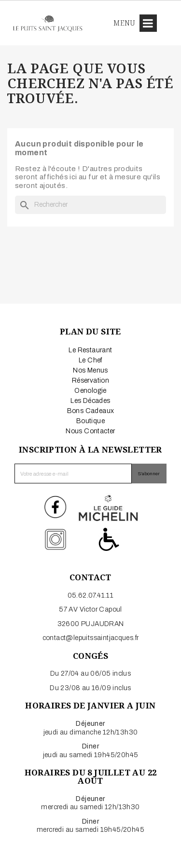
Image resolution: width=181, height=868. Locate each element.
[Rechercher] (90, 205)
